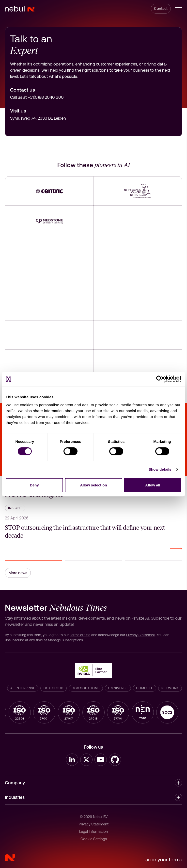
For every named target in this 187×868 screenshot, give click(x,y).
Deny (34, 485)
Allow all (153, 485)
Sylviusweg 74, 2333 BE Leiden (38, 118)
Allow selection (93, 485)
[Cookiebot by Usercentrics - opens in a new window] (160, 379)
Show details (160, 469)
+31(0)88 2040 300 (46, 97)
